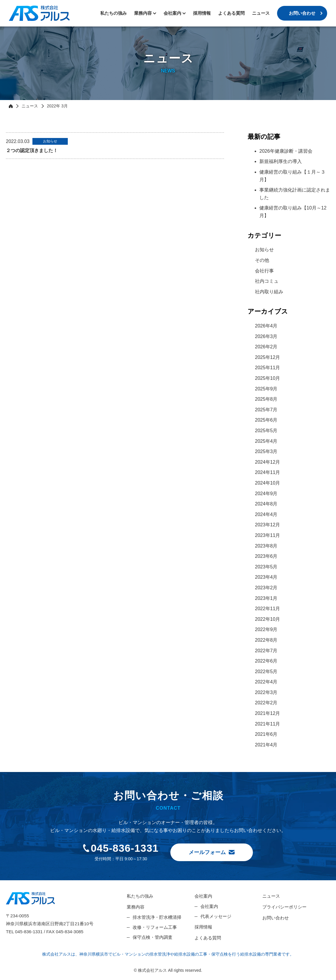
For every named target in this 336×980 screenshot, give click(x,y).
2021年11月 (267, 724)
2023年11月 (267, 535)
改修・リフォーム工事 (155, 927)
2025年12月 (267, 357)
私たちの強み (113, 13)
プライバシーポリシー (284, 907)
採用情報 (202, 13)
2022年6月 (266, 661)
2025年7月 (266, 410)
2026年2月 (266, 347)
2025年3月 (266, 451)
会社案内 (203, 896)
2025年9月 (266, 389)
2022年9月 (266, 629)
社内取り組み (269, 292)
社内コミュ (267, 281)
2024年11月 (267, 472)
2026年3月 (266, 336)
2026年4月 (266, 326)
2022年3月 (266, 692)
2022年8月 (266, 640)
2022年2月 (266, 703)
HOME (11, 106)
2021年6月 (266, 734)
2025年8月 (266, 399)
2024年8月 (266, 504)
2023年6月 (266, 556)
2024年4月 (266, 514)
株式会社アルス (39, 13)
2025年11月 (267, 368)
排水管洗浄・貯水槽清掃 (157, 917)
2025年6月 (266, 420)
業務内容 (143, 13)
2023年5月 (266, 567)
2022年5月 (266, 672)
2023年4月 (266, 577)
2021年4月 (266, 745)
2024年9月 (266, 494)
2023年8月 (266, 546)
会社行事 (264, 271)
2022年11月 (267, 609)
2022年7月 (266, 651)
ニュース (261, 13)
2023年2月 (266, 588)
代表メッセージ (216, 916)
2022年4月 (266, 682)
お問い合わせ (302, 13)
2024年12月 (267, 462)
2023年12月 (267, 525)
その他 (262, 260)
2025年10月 (267, 378)
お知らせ (264, 250)
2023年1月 (266, 598)
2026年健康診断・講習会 (286, 151)
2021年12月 (267, 713)
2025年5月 (266, 431)
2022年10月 (267, 619)
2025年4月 (266, 441)
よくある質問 (231, 13)
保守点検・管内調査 (153, 937)
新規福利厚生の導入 (281, 161)
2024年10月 (267, 483)
